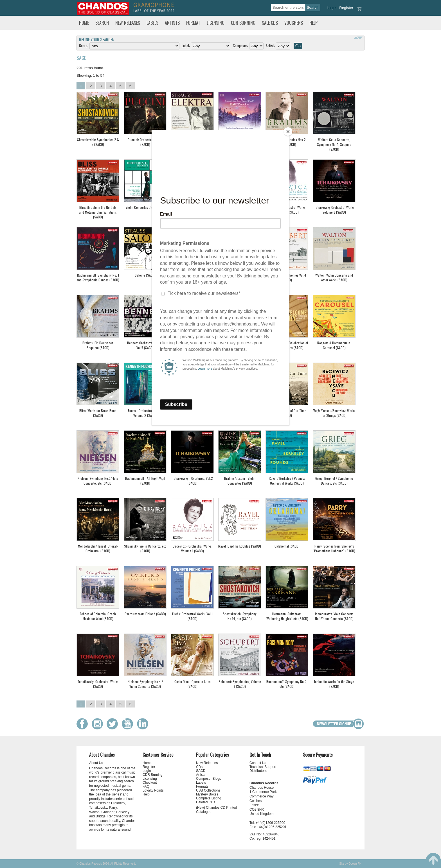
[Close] (288, 132)
